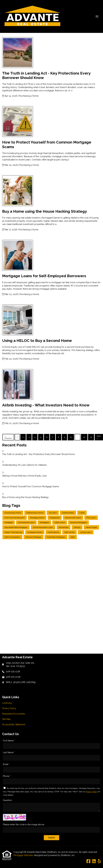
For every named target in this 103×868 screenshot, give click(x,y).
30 (84, 437)
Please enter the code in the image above (24, 825)
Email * (6, 764)
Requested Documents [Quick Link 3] (14, 714)
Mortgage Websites (24, 855)
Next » (99, 437)
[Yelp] (99, 861)
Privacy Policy (92, 792)
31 (91, 437)
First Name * (9, 741)
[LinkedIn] (94, 861)
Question (7, 800)
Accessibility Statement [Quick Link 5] (14, 724)
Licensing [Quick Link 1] (7, 703)
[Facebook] (88, 861)
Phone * (7, 776)
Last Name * (9, 752)
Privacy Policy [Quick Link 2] (9, 708)
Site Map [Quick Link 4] (6, 719)
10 (71, 437)
